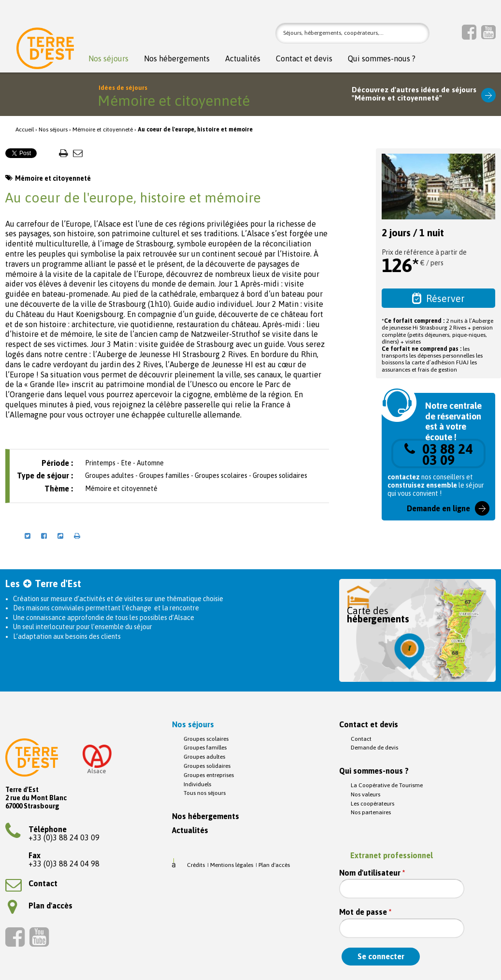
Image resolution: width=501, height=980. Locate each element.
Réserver (438, 298)
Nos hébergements (177, 59)
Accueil (25, 130)
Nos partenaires (371, 812)
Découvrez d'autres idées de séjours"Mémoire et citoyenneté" (414, 94)
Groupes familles (205, 748)
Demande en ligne (438, 508)
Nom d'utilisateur (372, 873)
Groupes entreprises (209, 775)
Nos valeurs (365, 794)
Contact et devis (304, 59)
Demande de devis (374, 748)
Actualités (243, 59)
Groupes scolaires (206, 739)
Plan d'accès (40, 906)
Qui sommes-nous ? (382, 59)
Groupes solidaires (207, 766)
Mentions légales (232, 865)
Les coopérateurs (372, 804)
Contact (31, 883)
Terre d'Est (45, 50)
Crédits (196, 865)
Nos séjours (108, 59)
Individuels (197, 784)
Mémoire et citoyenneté (103, 130)
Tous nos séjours (205, 793)
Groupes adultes (204, 757)
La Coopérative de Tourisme (387, 785)
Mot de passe (365, 912)
